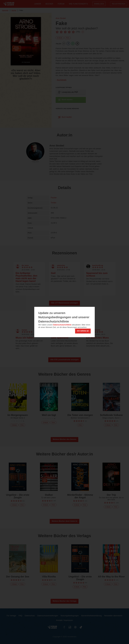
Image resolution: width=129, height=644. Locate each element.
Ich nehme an (83, 331)
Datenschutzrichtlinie (62, 325)
